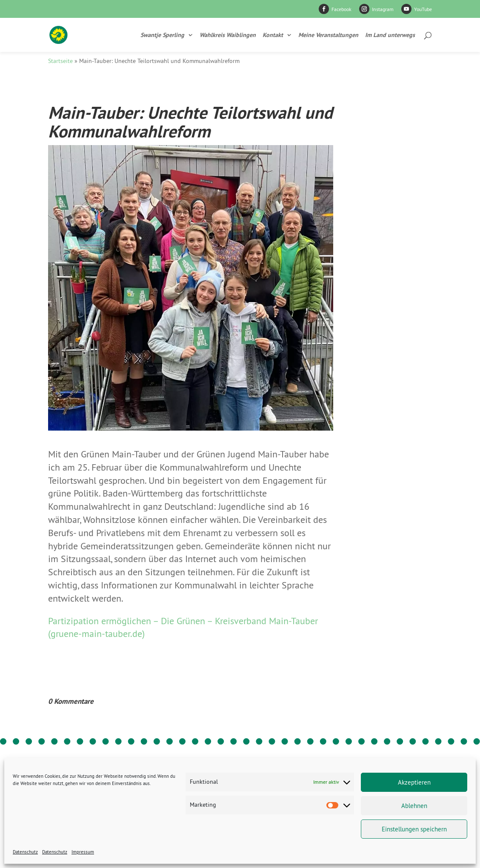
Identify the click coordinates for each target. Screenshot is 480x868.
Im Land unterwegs (390, 35)
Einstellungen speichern (414, 829)
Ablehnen (414, 806)
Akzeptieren (414, 782)
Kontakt (273, 35)
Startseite (60, 61)
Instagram (383, 9)
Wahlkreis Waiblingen (228, 35)
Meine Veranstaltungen (328, 35)
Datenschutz (25, 852)
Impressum (83, 852)
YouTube (423, 9)
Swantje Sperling (162, 35)
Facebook (341, 9)
